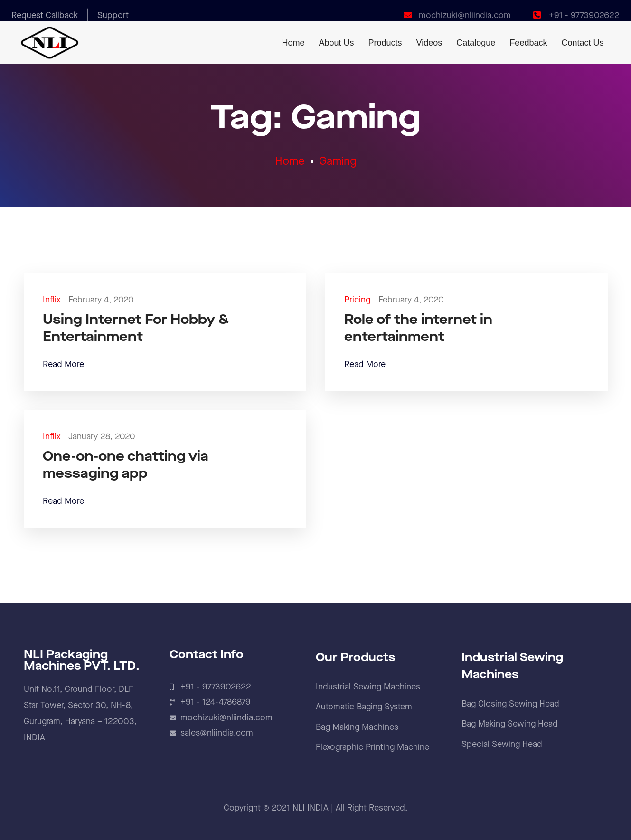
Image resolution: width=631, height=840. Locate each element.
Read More (63, 364)
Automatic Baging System (364, 707)
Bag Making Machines (357, 727)
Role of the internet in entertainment (418, 328)
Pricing (357, 300)
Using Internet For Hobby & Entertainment (136, 328)
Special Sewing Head (502, 744)
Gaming (338, 161)
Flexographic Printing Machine (372, 747)
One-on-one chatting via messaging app (126, 465)
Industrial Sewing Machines (368, 687)
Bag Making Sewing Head (510, 724)
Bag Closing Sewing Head (510, 704)
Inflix (52, 300)
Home (290, 161)
